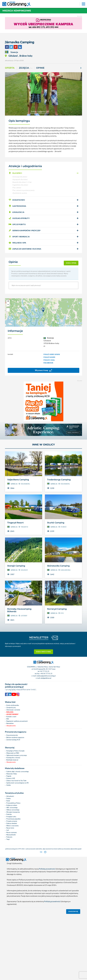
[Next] (81, 68)
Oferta (10, 68)
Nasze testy (10, 828)
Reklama (10, 712)
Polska (8, 798)
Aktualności (10, 796)
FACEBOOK (48, 363)
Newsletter (10, 723)
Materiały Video (12, 774)
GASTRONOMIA (17, 206)
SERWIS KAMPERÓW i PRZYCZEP (25, 230)
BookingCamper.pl (12, 760)
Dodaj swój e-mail (43, 652)
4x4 (8, 830)
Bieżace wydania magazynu (15, 737)
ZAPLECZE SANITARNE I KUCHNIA (25, 249)
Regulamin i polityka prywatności (17, 721)
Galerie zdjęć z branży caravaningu (18, 771)
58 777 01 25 (45, 671)
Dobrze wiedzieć (12, 823)
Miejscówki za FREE (13, 753)
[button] (43, 173)
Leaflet (62, 326)
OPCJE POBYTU (17, 224)
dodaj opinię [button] (71, 263)
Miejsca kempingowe (17, 11)
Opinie (40, 68)
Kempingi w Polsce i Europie (15, 751)
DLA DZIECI (15, 173)
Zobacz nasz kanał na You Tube (16, 781)
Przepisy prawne (12, 821)
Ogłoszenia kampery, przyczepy (17, 755)
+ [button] (8, 301)
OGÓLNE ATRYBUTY (19, 218)
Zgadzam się (73, 911)
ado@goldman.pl (46, 678)
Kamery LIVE (11, 778)
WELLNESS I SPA (17, 243)
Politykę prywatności (47, 868)
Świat (8, 801)
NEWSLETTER (39, 637)
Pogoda (9, 776)
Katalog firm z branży (13, 758)
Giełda (8, 785)
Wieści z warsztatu (12, 826)
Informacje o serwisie (13, 710)
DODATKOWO (17, 200)
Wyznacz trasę (43, 370)
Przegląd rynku (11, 817)
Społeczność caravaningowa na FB (17, 783)
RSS (8, 719)
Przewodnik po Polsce (13, 803)
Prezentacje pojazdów (13, 819)
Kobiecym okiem (12, 805)
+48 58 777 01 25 (46, 674)
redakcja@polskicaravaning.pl (46, 676)
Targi (8, 839)
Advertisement (12, 714)
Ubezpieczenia (11, 726)
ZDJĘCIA (26, 68)
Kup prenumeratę (12, 735)
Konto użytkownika (13, 705)
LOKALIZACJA (16, 212)
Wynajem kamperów (13, 812)
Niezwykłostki (11, 835)
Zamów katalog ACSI (13, 740)
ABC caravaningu (12, 808)
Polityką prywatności (52, 901)
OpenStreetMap (70, 326)
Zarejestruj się (11, 708)
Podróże (9, 814)
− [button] (8, 305)
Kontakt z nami (11, 717)
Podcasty (9, 837)
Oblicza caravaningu (13, 810)
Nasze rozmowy (12, 832)
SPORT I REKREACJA (19, 237)
